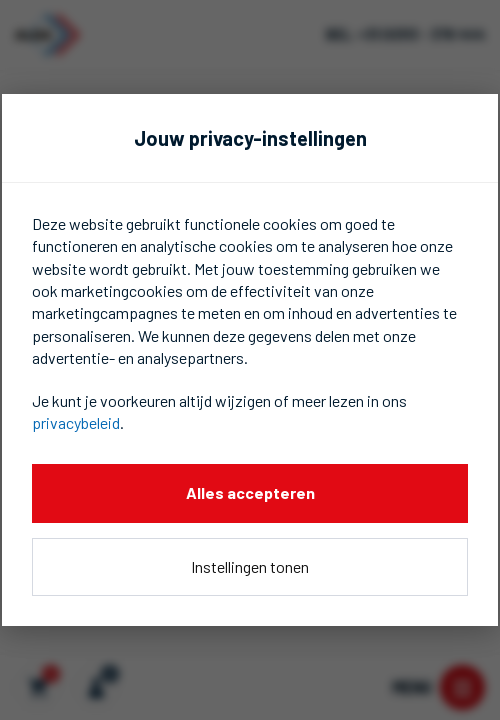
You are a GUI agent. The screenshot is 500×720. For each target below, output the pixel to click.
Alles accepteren (250, 492)
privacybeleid (76, 422)
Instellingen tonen (250, 566)
